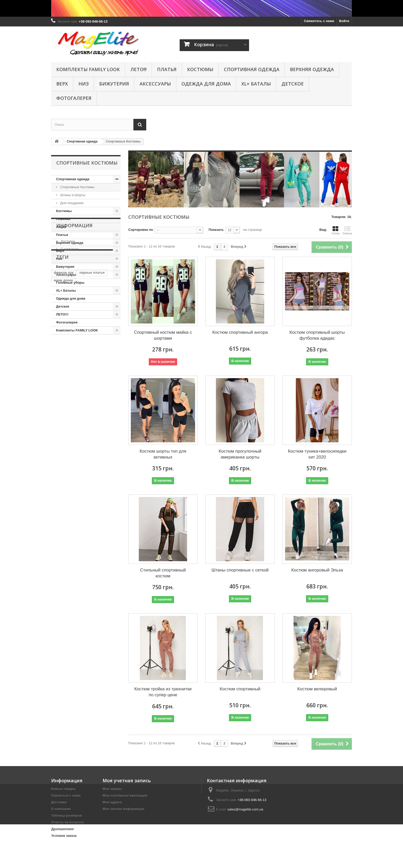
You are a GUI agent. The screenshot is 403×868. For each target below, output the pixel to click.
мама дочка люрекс (70, 437)
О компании (69, 371)
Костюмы (64, 211)
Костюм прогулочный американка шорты (240, 454)
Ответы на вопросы (68, 822)
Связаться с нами (66, 795)
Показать (216, 230)
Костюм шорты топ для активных (163, 454)
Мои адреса (112, 802)
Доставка (67, 364)
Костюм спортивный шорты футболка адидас (317, 335)
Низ (84, 84)
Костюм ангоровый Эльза (317, 570)
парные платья (92, 406)
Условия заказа (64, 836)
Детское (293, 84)
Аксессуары (155, 84)
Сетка (335, 230)
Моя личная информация (123, 809)
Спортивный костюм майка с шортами (163, 335)
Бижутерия (114, 84)
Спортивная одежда (252, 69)
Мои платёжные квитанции (125, 795)
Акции (61, 227)
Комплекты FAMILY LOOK (88, 69)
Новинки (63, 219)
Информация (74, 350)
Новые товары (63, 789)
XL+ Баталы (256, 84)
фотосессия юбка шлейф (75, 452)
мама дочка (63, 414)
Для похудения (71, 203)
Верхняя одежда (312, 69)
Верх (62, 84)
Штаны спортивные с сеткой (240, 570)
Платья (167, 69)
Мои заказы (112, 789)
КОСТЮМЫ (200, 69)
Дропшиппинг (63, 829)
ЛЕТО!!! (138, 69)
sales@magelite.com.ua (245, 809)
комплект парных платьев (75, 429)
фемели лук (64, 406)
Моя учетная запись (127, 780)
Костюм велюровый (317, 689)
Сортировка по (141, 230)
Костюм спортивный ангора (240, 332)
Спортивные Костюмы (77, 187)
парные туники (104, 437)
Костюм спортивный (240, 689)
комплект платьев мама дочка (79, 422)
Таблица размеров (67, 815)
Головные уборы (70, 283)
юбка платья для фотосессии (78, 460)
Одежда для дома (206, 84)
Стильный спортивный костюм (163, 573)
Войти (344, 21)
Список (347, 230)
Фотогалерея (74, 98)
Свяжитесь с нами (319, 21)
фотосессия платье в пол (75, 445)
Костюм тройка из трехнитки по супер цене (163, 692)
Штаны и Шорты (72, 195)
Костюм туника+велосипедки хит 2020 (317, 454)
